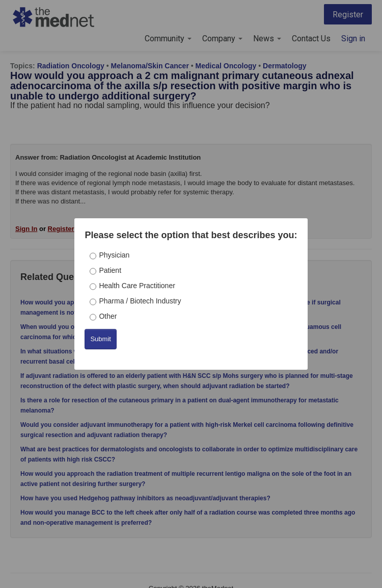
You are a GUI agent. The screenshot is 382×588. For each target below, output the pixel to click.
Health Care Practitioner (137, 286)
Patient (110, 270)
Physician (114, 255)
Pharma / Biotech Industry (140, 301)
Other (108, 316)
